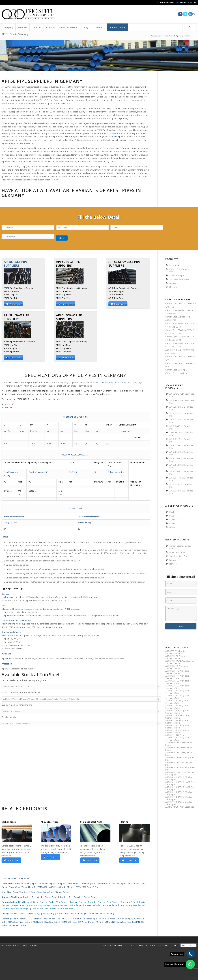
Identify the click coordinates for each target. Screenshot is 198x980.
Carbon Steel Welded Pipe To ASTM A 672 (28, 887)
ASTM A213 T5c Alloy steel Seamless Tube (177, 717)
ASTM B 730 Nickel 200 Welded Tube (42, 922)
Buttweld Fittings (17, 914)
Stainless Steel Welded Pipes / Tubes (40, 897)
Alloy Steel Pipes (10, 892)
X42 (98, 382)
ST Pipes (61, 884)
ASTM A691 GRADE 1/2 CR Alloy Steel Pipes (180, 773)
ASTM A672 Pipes (47, 884)
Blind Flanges (113, 902)
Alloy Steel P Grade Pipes (31, 892)
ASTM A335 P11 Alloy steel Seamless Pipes (177, 677)
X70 (124, 382)
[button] (190, 964)
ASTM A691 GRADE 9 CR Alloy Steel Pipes (179, 803)
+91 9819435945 (166, 2)
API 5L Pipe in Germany (15, 34)
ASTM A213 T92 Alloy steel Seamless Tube (177, 697)
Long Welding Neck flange (132, 905)
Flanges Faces (17, 905)
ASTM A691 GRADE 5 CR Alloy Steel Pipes (179, 798)
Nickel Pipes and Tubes (13, 919)
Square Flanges (59, 905)
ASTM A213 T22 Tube (175, 735)
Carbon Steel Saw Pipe (176, 370)
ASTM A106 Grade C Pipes (61, 887)
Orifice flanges (76, 905)
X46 (102, 382)
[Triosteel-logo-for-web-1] (28, 14)
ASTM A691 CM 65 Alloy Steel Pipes (179, 744)
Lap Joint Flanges (78, 902)
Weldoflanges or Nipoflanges (16, 909)
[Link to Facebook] (180, 14)
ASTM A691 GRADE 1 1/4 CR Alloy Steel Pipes (180, 783)
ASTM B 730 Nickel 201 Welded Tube (77, 922)
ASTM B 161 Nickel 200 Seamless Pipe (43, 919)
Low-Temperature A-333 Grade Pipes (109, 884)
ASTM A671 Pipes (29, 884)
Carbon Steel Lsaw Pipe (176, 373)
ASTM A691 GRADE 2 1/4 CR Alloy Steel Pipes (180, 788)
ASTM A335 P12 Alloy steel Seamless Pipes (177, 672)
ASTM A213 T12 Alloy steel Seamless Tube (177, 731)
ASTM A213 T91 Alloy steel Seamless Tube (177, 692)
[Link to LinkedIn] (190, 14)
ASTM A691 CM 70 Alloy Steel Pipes (179, 749)
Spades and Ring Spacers (38, 905)
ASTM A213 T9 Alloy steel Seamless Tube (177, 722)
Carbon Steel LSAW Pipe (78, 884)
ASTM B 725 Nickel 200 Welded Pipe (115, 919)
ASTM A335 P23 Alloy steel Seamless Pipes (177, 687)
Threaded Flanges (96, 902)
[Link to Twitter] (185, 14)
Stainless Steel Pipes (12, 897)
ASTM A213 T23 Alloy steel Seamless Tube (177, 739)
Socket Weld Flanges (59, 902)
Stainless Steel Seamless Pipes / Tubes (78, 897)
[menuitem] (9, 27)
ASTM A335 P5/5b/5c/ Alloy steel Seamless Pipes (180, 662)
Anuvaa (35, 945)
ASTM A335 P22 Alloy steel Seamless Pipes (177, 682)
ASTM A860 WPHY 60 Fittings (102, 914)
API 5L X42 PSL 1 (24, 399)
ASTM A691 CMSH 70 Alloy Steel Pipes (180, 759)
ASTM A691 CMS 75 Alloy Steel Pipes (179, 764)
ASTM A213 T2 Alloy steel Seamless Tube (177, 702)
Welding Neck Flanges (20, 902)
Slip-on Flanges (40, 902)
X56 (111, 382)
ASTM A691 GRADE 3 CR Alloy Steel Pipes (179, 793)
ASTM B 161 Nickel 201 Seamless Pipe (79, 919)
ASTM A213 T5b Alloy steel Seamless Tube (177, 712)
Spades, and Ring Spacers (44, 909)
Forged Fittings (34, 914)
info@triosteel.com (188, 2)
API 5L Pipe (117, 137)
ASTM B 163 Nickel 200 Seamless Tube (114, 922)
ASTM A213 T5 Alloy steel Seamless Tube (177, 707)
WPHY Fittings (63, 914)
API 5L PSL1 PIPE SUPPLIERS (16, 264)
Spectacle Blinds (129, 902)
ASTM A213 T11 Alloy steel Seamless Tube (177, 726)
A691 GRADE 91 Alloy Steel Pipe (180, 807)
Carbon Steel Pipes (11, 884)
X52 (106, 382)
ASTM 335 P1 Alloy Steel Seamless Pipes (176, 652)
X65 (119, 382)
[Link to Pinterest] (194, 14)
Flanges (5, 902)
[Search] (189, 27)
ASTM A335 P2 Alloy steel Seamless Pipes (177, 657)
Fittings (5, 914)
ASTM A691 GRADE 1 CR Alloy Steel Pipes (179, 778)
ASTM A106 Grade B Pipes (88, 887)
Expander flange (110, 905)
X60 (115, 382)
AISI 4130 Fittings (79, 914)
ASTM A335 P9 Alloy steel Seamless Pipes (177, 667)
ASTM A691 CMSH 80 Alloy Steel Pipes (180, 768)
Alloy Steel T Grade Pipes (56, 892)
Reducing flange (66, 909)
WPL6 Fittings (49, 914)
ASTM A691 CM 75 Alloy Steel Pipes (179, 754)
